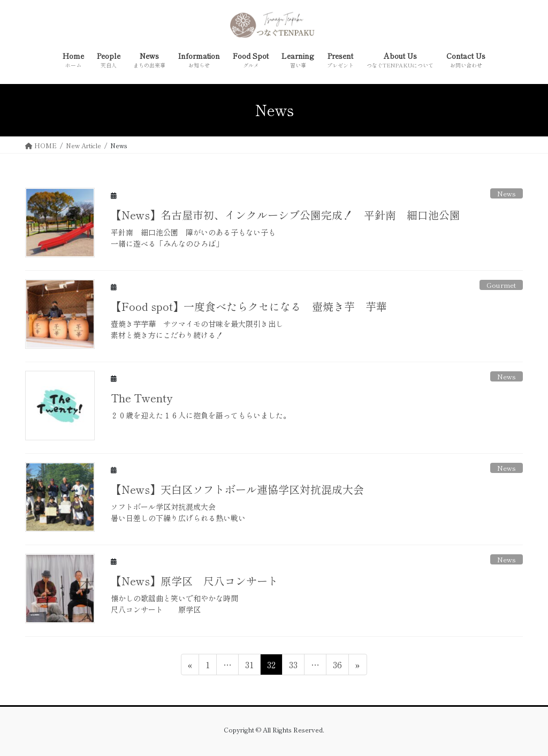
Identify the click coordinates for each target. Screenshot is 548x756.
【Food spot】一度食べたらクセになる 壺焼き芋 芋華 (249, 306)
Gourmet (501, 285)
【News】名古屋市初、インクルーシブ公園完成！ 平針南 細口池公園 (286, 215)
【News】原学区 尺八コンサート (195, 581)
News (507, 193)
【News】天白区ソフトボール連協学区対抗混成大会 (237, 489)
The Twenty (142, 398)
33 (293, 666)
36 (337, 666)
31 (249, 666)
